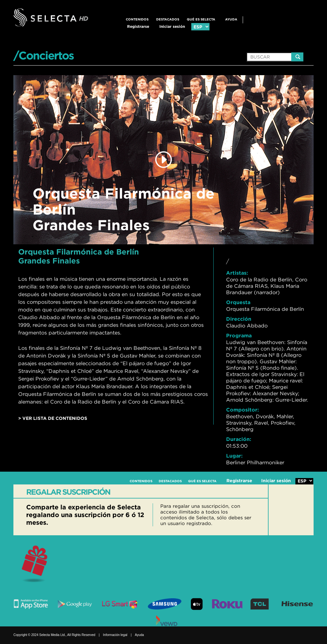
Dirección (239, 319)
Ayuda (231, 19)
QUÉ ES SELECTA (201, 19)
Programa (239, 335)
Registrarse (138, 26)
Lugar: (234, 456)
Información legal (115, 635)
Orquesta (238, 302)
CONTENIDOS (137, 19)
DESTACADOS (168, 19)
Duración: (239, 439)
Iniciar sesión (172, 26)
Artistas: (237, 273)
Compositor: (243, 410)
